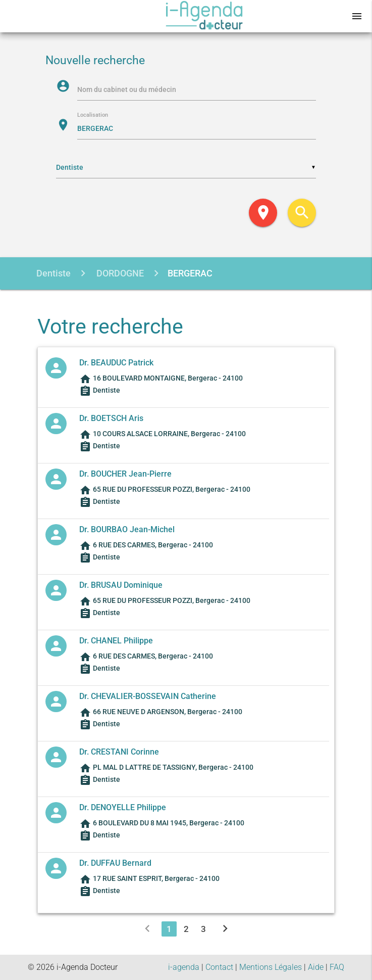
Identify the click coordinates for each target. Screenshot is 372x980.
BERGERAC (190, 273)
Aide (316, 967)
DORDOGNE (119, 273)
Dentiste (54, 273)
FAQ (337, 967)
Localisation (93, 115)
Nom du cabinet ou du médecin (127, 89)
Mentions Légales (271, 967)
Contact (219, 967)
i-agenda (184, 967)
